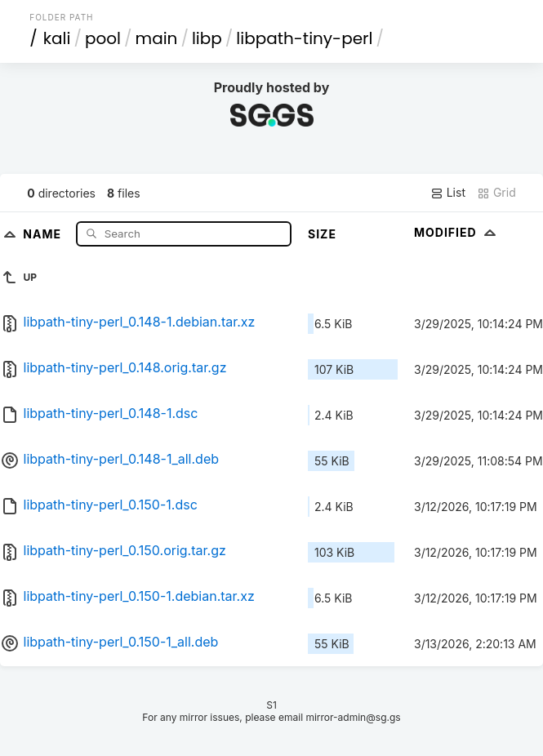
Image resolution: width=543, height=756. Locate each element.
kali (57, 38)
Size (322, 234)
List (448, 193)
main (157, 38)
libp (207, 38)
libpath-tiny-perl (304, 38)
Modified (457, 232)
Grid (496, 193)
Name (44, 233)
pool (103, 38)
